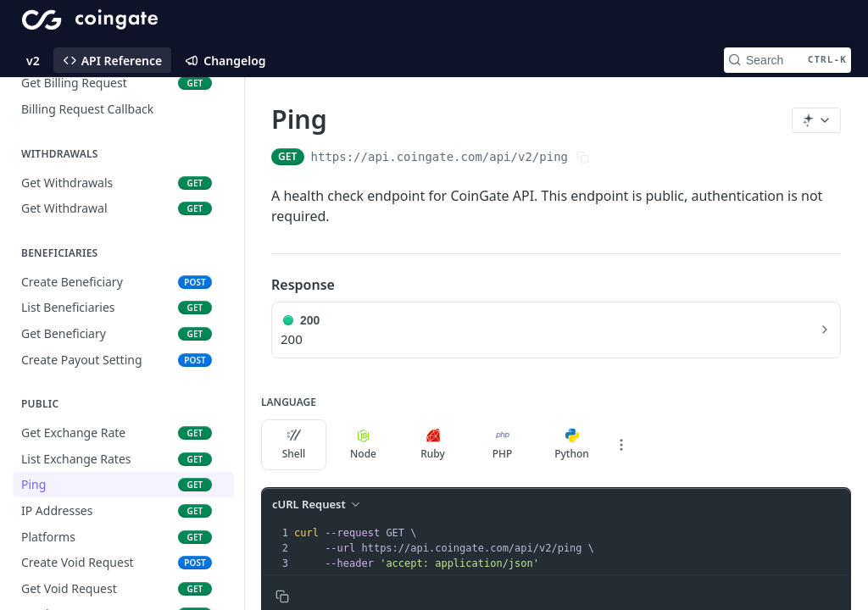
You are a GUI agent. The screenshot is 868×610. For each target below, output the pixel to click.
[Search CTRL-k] (787, 60)
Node (363, 445)
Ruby (433, 445)
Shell (294, 445)
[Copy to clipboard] (282, 596)
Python (572, 445)
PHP (503, 445)
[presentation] (570, 548)
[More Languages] (621, 445)
